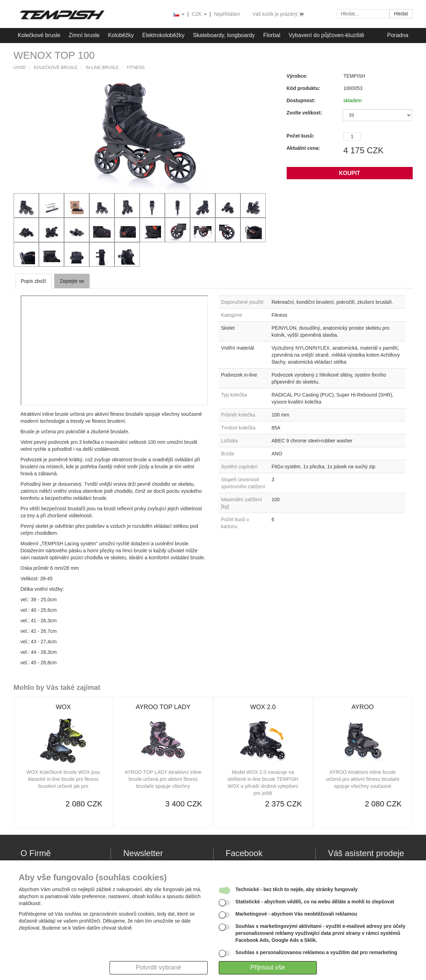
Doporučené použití (242, 302)
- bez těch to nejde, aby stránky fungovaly (297, 889)
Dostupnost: (301, 100)
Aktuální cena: (303, 148)
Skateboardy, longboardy (224, 35)
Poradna (398, 35)
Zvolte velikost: (305, 113)
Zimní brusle (84, 35)
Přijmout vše (268, 967)
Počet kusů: (301, 136)
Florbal (272, 35)
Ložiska (229, 441)
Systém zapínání (239, 467)
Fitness (136, 68)
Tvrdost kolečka (238, 428)
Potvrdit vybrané (158, 967)
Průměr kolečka (238, 415)
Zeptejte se (72, 281)
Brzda (228, 454)
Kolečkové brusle (39, 35)
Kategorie (232, 315)
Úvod (20, 68)
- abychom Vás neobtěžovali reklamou (296, 914)
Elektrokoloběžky (163, 35)
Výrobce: (297, 76)
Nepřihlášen (227, 14)
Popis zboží (34, 281)
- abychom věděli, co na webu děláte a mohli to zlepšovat (315, 902)
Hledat (401, 14)
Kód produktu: (303, 88)
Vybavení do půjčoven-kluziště (327, 35)
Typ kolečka (234, 395)
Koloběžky (121, 35)
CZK (200, 15)
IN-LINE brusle (102, 68)
